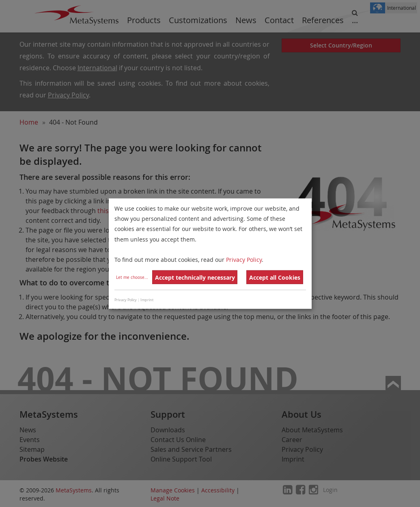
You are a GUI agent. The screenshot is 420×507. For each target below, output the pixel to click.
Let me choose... (132, 277)
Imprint (147, 300)
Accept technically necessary (195, 277)
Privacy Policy (244, 260)
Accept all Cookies (275, 277)
